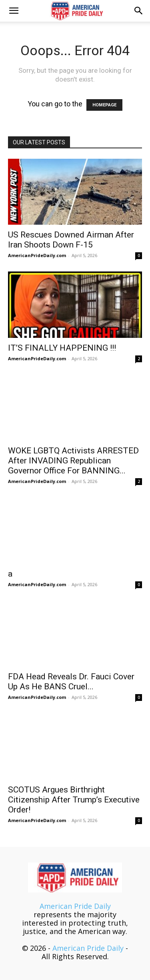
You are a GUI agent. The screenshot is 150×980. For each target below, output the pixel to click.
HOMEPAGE (104, 105)
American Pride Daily (75, 906)
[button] (14, 11)
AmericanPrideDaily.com (37, 255)
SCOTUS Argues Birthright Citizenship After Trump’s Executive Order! (74, 800)
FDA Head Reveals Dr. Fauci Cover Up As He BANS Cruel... (71, 682)
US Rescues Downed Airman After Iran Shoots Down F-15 (71, 240)
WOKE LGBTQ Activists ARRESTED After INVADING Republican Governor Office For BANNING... (73, 461)
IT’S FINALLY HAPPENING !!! (62, 348)
